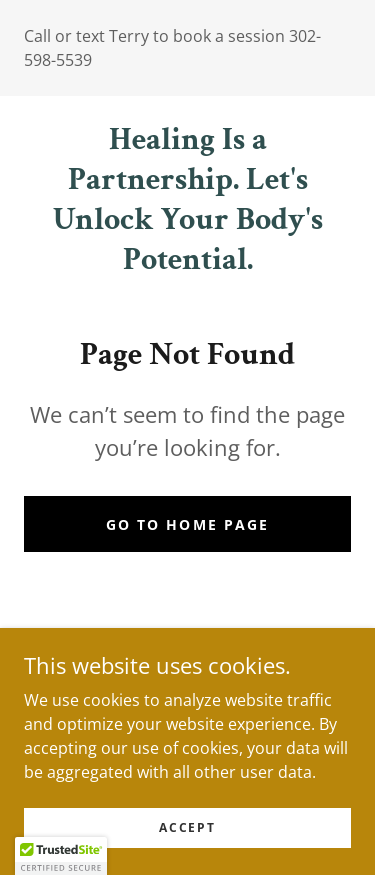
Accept (187, 827)
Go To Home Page (187, 524)
